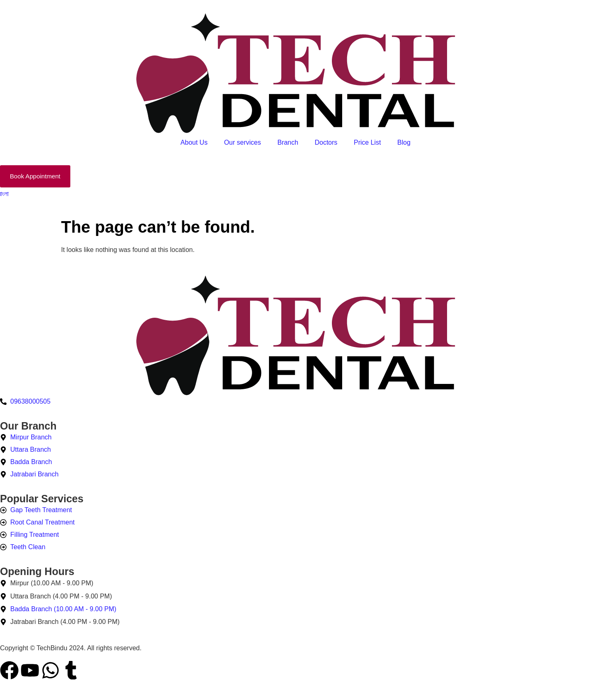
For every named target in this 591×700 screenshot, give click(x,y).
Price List (367, 142)
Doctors (326, 142)
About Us (194, 142)
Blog (404, 142)
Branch (288, 142)
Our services (243, 142)
